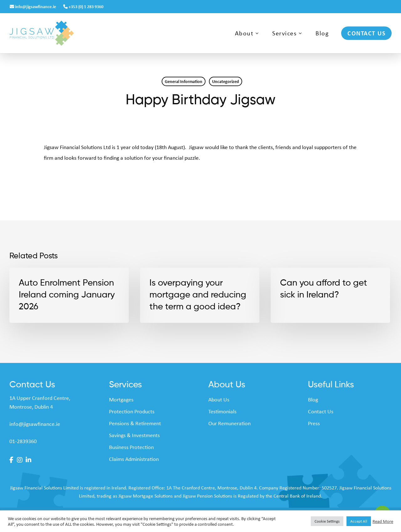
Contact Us (321, 411)
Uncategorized (226, 81)
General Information (184, 81)
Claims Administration (134, 459)
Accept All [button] (359, 521)
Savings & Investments (134, 435)
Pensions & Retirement (135, 423)
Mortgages (121, 399)
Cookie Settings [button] (327, 521)
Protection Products (132, 411)
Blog (313, 399)
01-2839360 (23, 441)
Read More (383, 521)
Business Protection (131, 447)
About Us (219, 399)
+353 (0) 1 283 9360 (83, 6)
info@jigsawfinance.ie (33, 6)
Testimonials (222, 411)
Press (314, 423)
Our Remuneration (229, 423)
